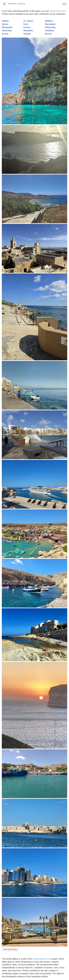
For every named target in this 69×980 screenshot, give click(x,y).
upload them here (58, 11)
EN (64, 4)
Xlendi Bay (7, 31)
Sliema (5, 24)
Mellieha (49, 21)
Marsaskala (50, 24)
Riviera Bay (50, 27)
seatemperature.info (42, 959)
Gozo (26, 24)
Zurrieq (5, 34)
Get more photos (10, 949)
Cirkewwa (49, 31)
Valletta (5, 21)
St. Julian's (28, 21)
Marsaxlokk (7, 27)
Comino (27, 27)
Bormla (48, 34)
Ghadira (27, 34)
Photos (12, 4)
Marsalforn (28, 31)
